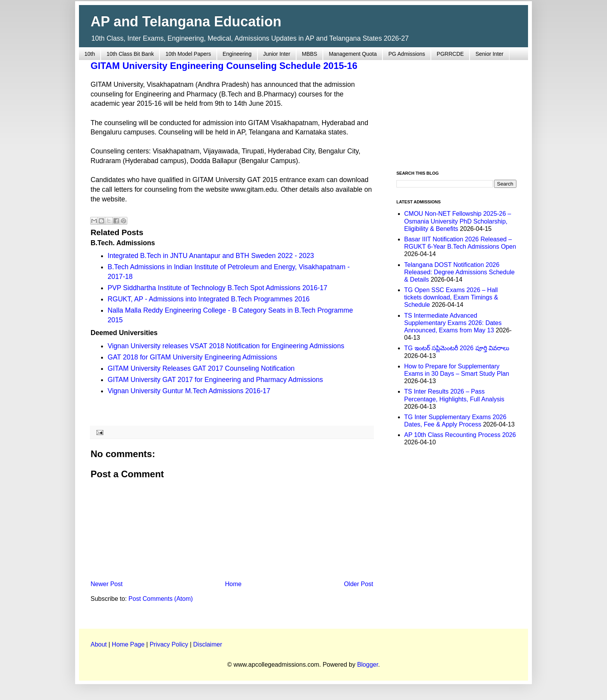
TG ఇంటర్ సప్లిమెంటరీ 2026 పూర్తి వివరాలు (457, 348)
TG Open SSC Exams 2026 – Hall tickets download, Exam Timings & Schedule (451, 297)
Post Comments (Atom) (161, 599)
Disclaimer (208, 644)
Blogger (367, 665)
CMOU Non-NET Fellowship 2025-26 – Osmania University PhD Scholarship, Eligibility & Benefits (458, 221)
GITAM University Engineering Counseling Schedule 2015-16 (224, 66)
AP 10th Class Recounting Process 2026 (460, 435)
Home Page (128, 644)
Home (233, 584)
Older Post (358, 584)
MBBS (310, 54)
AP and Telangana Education (186, 21)
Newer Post (107, 584)
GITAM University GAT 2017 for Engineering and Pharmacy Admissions (215, 380)
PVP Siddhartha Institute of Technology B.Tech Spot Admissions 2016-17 (218, 288)
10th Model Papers (188, 54)
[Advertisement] (456, 111)
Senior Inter (489, 54)
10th (90, 54)
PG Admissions (407, 54)
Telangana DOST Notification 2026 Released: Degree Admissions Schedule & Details (460, 272)
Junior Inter (277, 54)
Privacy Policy (169, 644)
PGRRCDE (450, 54)
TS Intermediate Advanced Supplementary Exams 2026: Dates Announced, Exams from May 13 (453, 323)
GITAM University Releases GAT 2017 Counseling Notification (201, 368)
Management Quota (353, 54)
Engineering (237, 54)
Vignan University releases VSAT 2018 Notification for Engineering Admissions (226, 346)
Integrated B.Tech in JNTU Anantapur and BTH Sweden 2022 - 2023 (211, 256)
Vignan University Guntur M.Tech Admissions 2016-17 (189, 391)
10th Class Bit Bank (130, 54)
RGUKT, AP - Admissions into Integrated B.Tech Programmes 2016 (209, 299)
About (99, 644)
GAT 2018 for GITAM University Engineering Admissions (192, 357)
